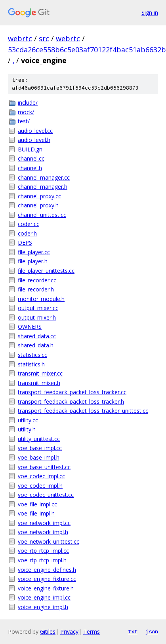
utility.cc (28, 420)
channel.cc (31, 158)
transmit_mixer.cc (40, 373)
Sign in (150, 12)
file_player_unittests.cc (46, 271)
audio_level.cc (35, 131)
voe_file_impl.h (36, 513)
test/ (24, 121)
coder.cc (29, 224)
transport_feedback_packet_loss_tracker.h (71, 402)
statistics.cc (32, 355)
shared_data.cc (37, 336)
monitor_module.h (41, 299)
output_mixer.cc (38, 308)
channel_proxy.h (38, 205)
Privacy (69, 632)
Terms (92, 632)
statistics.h (31, 364)
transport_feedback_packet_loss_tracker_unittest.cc (83, 411)
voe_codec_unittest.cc (46, 495)
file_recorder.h (36, 289)
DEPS (25, 242)
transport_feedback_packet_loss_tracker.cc (72, 392)
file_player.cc (34, 252)
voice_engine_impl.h (43, 607)
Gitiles (48, 632)
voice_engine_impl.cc (44, 597)
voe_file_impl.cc (37, 504)
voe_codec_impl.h (40, 486)
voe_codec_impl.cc (41, 476)
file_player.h (33, 261)
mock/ (26, 112)
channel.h (30, 168)
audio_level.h (34, 140)
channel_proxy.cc (39, 196)
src (44, 38)
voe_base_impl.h (39, 457)
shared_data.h (36, 345)
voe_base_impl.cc (40, 448)
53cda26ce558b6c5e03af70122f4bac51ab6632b (87, 50)
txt (133, 631)
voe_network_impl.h (43, 532)
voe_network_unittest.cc (49, 541)
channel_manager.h (43, 187)
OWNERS (30, 327)
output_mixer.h (37, 317)
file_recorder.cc (37, 280)
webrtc (20, 38)
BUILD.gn (30, 149)
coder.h (27, 233)
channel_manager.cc (44, 177)
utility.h (27, 429)
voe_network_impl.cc (44, 523)
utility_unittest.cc (39, 439)
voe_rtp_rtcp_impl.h (42, 560)
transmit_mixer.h (39, 383)
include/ (28, 103)
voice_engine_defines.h (47, 570)
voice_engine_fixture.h (46, 588)
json (152, 631)
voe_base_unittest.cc (44, 467)
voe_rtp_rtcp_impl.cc (43, 551)
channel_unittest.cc (42, 215)
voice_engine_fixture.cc (47, 579)
